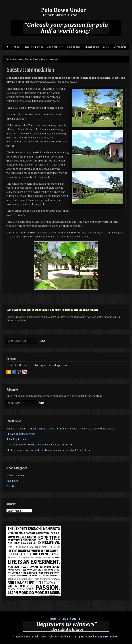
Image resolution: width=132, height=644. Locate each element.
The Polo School (34, 47)
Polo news (12, 481)
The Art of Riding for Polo (21, 434)
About (17, 47)
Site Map (63, 619)
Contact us (120, 47)
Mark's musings (15, 476)
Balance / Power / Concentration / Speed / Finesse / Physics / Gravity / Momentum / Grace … (62, 429)
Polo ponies (74, 47)
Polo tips (11, 486)
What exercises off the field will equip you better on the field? (40, 445)
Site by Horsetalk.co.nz (107, 637)
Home (8, 47)
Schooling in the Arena (19, 439)
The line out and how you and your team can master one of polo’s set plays (48, 450)
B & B (106, 47)
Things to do (92, 47)
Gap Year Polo (55, 47)
